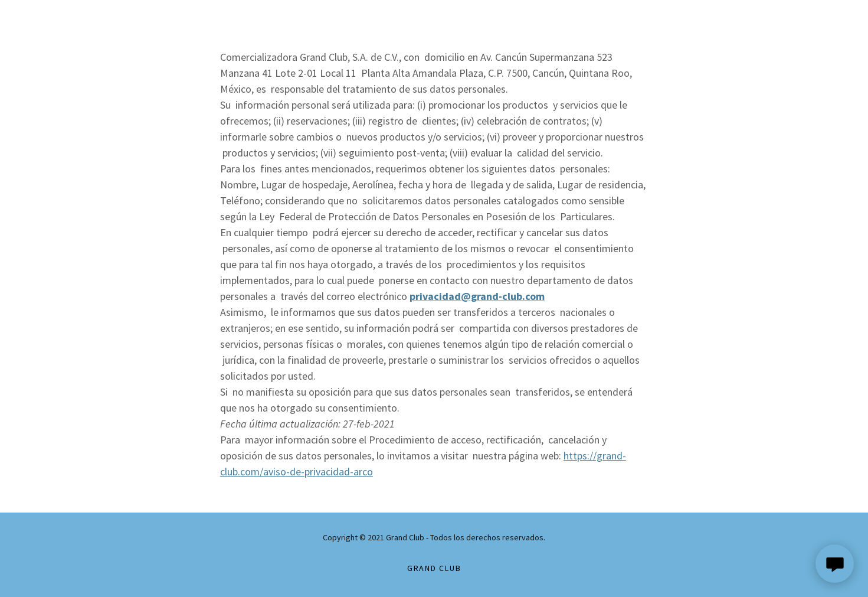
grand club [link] (434, 568)
